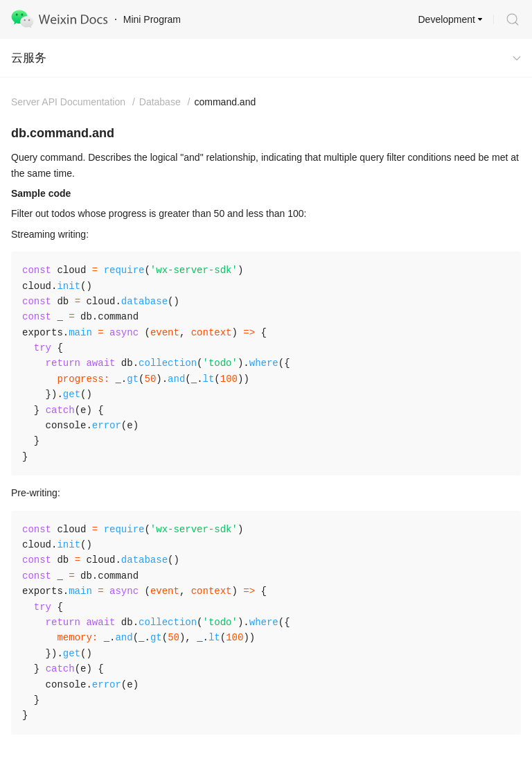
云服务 (29, 58)
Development (447, 19)
